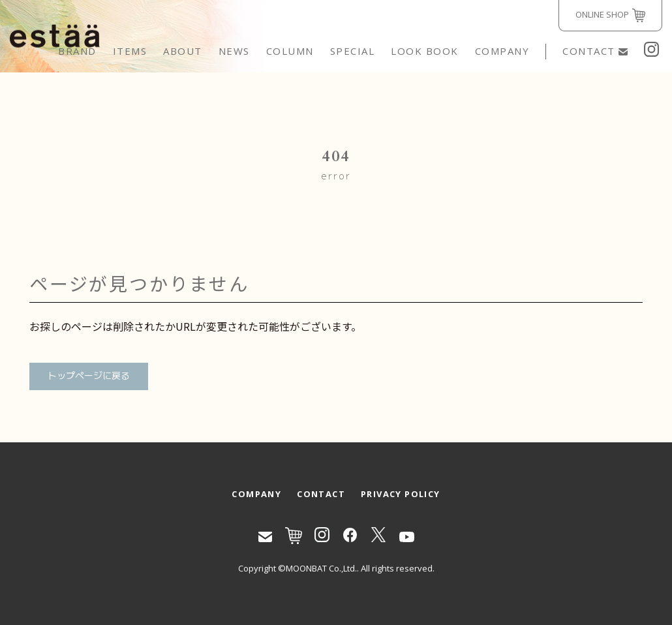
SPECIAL (353, 51)
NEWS (234, 51)
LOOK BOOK (425, 51)
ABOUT (183, 51)
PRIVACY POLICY (401, 494)
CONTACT (595, 51)
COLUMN (290, 51)
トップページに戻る (89, 376)
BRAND (77, 51)
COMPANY (502, 51)
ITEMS (130, 51)
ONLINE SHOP (610, 15)
